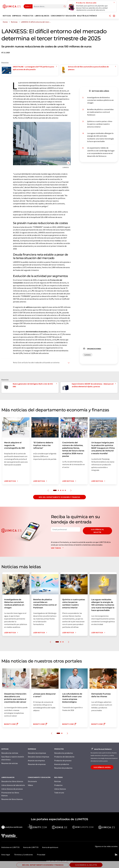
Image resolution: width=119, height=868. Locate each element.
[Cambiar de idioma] (114, 16)
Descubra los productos (64, 753)
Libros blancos (60, 789)
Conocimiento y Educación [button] (63, 16)
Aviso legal (6, 855)
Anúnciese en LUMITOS (10, 847)
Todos (27, 6)
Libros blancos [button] (42, 16)
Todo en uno (59, 793)
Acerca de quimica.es (50, 847)
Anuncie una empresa (36, 760)
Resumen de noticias (10, 763)
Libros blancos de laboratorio (13, 785)
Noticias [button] (7, 16)
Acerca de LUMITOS (31, 847)
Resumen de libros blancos (12, 799)
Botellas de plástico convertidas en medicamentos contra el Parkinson (100, 112)
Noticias (58, 781)
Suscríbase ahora (102, 767)
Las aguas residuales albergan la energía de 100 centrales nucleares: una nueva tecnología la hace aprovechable (100, 137)
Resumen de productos (63, 768)
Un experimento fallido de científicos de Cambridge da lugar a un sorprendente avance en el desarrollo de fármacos (101, 152)
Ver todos (58, 548)
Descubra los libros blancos (12, 781)
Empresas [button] (17, 16)
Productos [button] (28, 16)
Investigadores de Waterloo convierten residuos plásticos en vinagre (100, 100)
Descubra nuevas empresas (39, 757)
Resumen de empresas (37, 764)
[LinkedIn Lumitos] (116, 855)
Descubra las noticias (10, 753)
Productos (58, 785)
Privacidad (41, 855)
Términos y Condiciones (23, 855)
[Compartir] (110, 16)
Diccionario (32, 781)
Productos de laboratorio (64, 757)
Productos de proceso (63, 760)
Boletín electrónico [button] (87, 16)
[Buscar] (65, 7)
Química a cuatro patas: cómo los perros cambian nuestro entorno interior (100, 124)
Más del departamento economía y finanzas (59, 497)
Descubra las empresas (37, 753)
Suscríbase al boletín (97, 531)
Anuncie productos (62, 764)
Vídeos (30, 785)
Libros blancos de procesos (12, 789)
